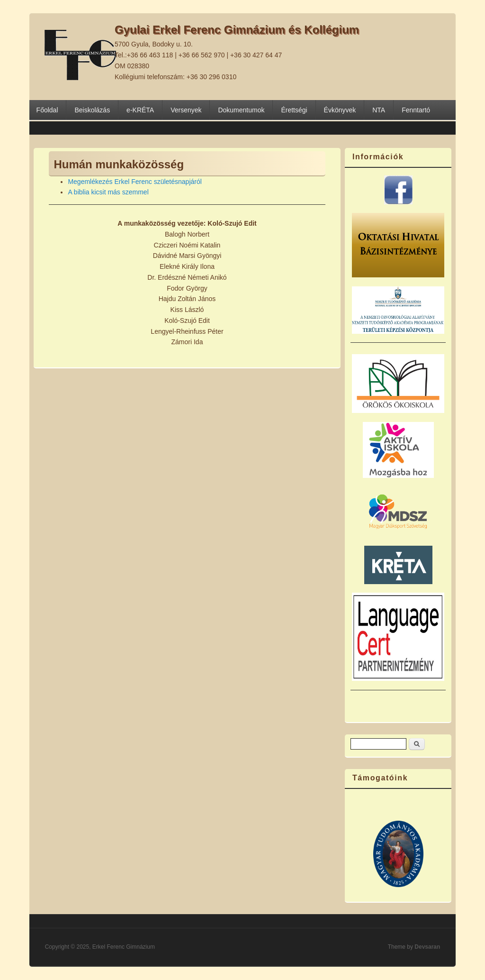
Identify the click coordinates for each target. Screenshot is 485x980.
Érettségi (294, 110)
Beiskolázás (92, 110)
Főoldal (47, 110)
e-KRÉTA (140, 110)
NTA (379, 110)
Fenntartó (416, 110)
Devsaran (427, 947)
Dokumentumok (241, 110)
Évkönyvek (340, 110)
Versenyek (186, 110)
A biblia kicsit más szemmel (108, 192)
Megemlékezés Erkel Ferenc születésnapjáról (135, 182)
